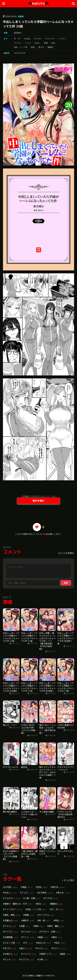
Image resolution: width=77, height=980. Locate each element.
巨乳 (53, 43)
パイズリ (62, 39)
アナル (10, 926)
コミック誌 (12, 943)
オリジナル (50, 39)
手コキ (10, 948)
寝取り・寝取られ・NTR (19, 904)
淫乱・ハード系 (21, 47)
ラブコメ (27, 959)
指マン (26, 948)
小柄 (44, 959)
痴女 (58, 937)
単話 (46, 43)
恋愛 (25, 926)
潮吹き (28, 920)
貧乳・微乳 (12, 915)
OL (29, 943)
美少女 (41, 47)
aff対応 (27, 39)
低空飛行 (18, 33)
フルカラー (12, 898)
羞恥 (44, 937)
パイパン (18, 43)
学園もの (11, 920)
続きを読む (38, 501)
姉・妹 (45, 920)
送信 (66, 583)
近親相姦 (11, 937)
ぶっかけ (38, 39)
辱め (39, 926)
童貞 (66, 954)
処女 (42, 904)
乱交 (60, 943)
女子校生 (46, 893)
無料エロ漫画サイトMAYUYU (42, 976)
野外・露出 (57, 926)
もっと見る (69, 880)
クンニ (28, 937)
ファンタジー (13, 909)
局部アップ (49, 954)
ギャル (43, 948)
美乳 (33, 47)
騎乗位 (51, 47)
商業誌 (21, 16)
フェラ (28, 43)
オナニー (60, 948)
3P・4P (17, 39)
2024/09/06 (20, 53)
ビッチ (10, 959)
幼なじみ (44, 943)
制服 (29, 915)
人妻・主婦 (33, 898)
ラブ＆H (51, 898)
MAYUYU (38, 4)
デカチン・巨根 (51, 932)
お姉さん (11, 954)
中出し (37, 43)
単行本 (58, 887)
